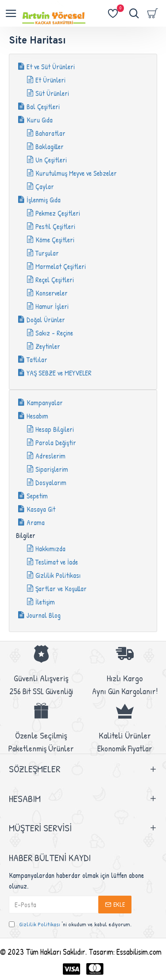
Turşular (47, 253)
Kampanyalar (45, 403)
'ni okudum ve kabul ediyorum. (70, 925)
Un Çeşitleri (51, 160)
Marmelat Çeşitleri (61, 266)
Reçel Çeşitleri (55, 280)
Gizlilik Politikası (58, 575)
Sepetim (37, 496)
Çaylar (45, 186)
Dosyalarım (51, 482)
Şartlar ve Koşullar (61, 589)
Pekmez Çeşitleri (58, 213)
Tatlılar (37, 360)
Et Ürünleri (50, 80)
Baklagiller (50, 146)
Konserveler (52, 293)
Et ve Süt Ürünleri (51, 67)
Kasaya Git (41, 509)
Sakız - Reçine (54, 333)
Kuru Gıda (40, 120)
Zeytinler (48, 346)
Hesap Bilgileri (55, 429)
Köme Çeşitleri (55, 240)
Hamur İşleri (52, 306)
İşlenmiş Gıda (44, 200)
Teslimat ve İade (57, 562)
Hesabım (37, 416)
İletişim (45, 602)
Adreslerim (50, 456)
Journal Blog (44, 615)
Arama (36, 522)
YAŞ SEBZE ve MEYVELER (59, 373)
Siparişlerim (52, 469)
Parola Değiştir (56, 443)
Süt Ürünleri (52, 93)
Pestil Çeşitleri (55, 226)
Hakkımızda (50, 549)
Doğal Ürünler (46, 320)
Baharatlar (50, 133)
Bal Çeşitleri (43, 107)
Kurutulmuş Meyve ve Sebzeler (76, 173)
